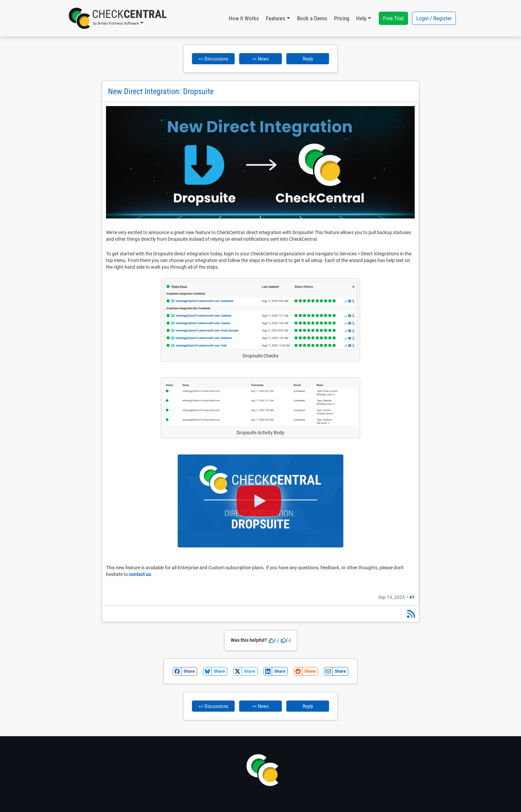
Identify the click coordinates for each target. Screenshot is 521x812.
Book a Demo (312, 18)
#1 (412, 597)
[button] (118, 18)
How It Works (244, 18)
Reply (308, 59)
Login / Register (434, 18)
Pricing (342, 18)
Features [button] (275, 18)
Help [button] (361, 18)
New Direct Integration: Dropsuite (161, 91)
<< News (260, 59)
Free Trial (393, 18)
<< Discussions (213, 59)
